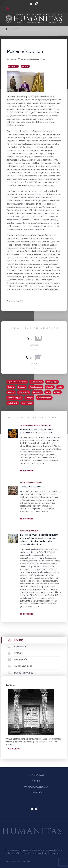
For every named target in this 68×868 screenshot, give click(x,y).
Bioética (22, 387)
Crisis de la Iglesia (44, 398)
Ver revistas (14, 749)
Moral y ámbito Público (30, 531)
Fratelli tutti (12, 403)
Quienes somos (36, 775)
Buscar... (6, 27)
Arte (48, 392)
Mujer (60, 387)
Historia (11, 392)
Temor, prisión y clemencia (32, 486)
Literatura (37, 392)
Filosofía (50, 387)
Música (57, 392)
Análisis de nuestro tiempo (31, 483)
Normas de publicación (36, 787)
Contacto (36, 793)
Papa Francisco (13, 66)
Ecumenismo (24, 392)
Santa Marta (25, 66)
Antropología (52, 382)
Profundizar (28, 470)
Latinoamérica (36, 382)
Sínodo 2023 (27, 403)
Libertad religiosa (14, 398)
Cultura (11, 387)
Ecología (29, 398)
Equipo (36, 781)
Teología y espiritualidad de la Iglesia (35, 425)
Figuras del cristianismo (17, 382)
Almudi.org (19, 301)
